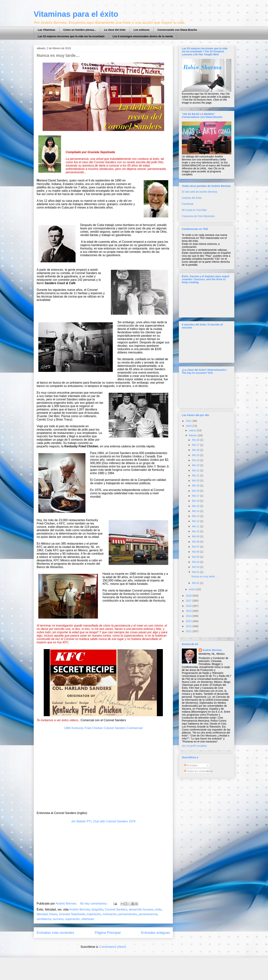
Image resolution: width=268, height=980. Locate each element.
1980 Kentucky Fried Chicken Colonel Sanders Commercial (103, 728)
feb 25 (196, 455)
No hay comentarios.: (95, 904)
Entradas (191, 765)
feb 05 (196, 557)
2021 (189, 421)
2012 (189, 626)
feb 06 (196, 552)
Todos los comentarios (198, 771)
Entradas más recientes (55, 933)
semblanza (44, 919)
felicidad (42, 914)
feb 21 (196, 475)
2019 (189, 426)
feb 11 (196, 526)
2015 (189, 611)
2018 (189, 596)
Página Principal (108, 933)
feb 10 (196, 531)
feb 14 (196, 511)
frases (53, 914)
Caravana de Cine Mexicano (198, 216)
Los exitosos (142, 30)
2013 (189, 621)
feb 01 (196, 583)
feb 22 (196, 470)
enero (193, 589)
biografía (97, 909)
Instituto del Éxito (192, 198)
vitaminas (88, 919)
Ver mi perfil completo (194, 746)
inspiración (94, 914)
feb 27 (196, 445)
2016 (189, 606)
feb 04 (196, 562)
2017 (189, 601)
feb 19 (196, 486)
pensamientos (128, 914)
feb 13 (196, 516)
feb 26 (196, 450)
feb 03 (196, 567)
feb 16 (196, 501)
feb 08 (196, 542)
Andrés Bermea (80, 909)
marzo (193, 430)
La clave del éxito (115, 30)
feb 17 (196, 496)
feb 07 (196, 547)
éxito (158, 909)
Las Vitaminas (47, 30)
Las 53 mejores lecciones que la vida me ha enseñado (71, 36)
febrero (193, 435)
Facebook (188, 204)
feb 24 (196, 460)
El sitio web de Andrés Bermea (200, 192)
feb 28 (196, 440)
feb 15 (196, 506)
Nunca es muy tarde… (58, 55)
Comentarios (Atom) (113, 947)
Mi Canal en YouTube (194, 210)
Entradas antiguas (155, 933)
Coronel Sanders (116, 909)
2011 (189, 631)
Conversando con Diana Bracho (177, 30)
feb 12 (196, 521)
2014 (189, 616)
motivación (110, 914)
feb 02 (196, 572)
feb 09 (196, 536)
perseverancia (148, 914)
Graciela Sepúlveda (72, 914)
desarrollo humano (141, 909)
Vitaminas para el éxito (76, 14)
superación (72, 919)
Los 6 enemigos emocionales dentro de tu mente (143, 36)
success (58, 919)
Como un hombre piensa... (80, 30)
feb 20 (196, 480)
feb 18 (196, 491)
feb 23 (196, 465)
